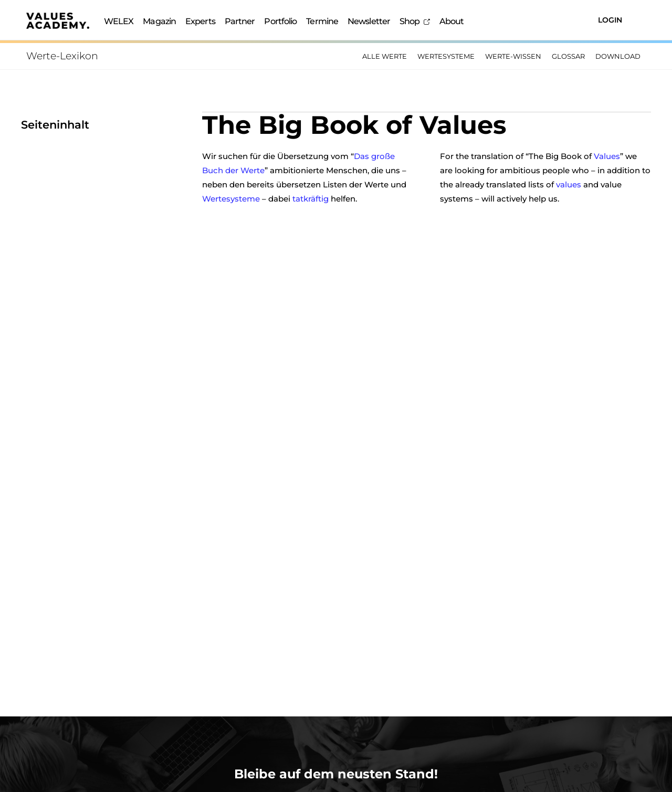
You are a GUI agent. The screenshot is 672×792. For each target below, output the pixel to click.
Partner (240, 21)
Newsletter (369, 21)
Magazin (159, 21)
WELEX (119, 21)
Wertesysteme (446, 56)
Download (618, 56)
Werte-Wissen (513, 56)
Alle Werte (385, 56)
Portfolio (280, 21)
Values (607, 156)
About (452, 21)
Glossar (568, 56)
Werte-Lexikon (62, 56)
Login (610, 20)
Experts (200, 21)
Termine (322, 21)
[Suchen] (552, 20)
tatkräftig (311, 198)
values (569, 184)
